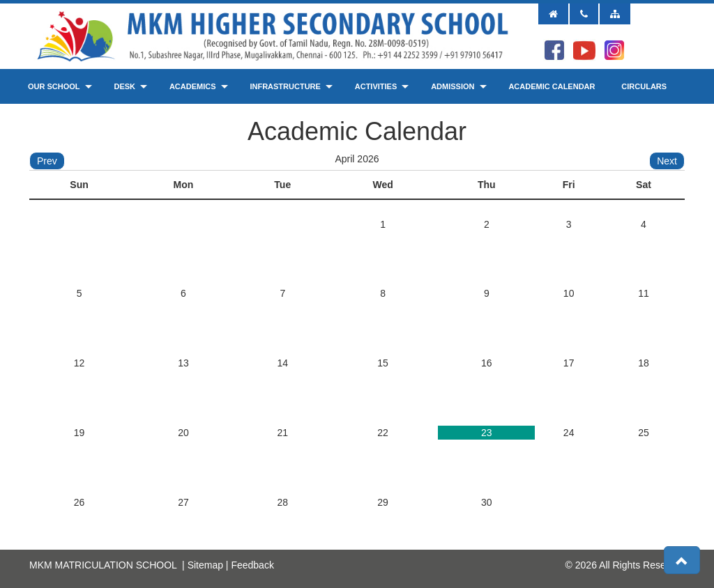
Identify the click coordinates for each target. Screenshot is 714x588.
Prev (47, 161)
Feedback (252, 565)
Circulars (644, 86)
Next (667, 161)
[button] (682, 560)
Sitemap (205, 565)
